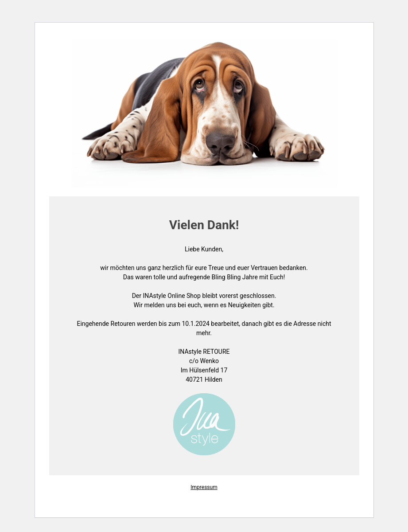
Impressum (204, 487)
